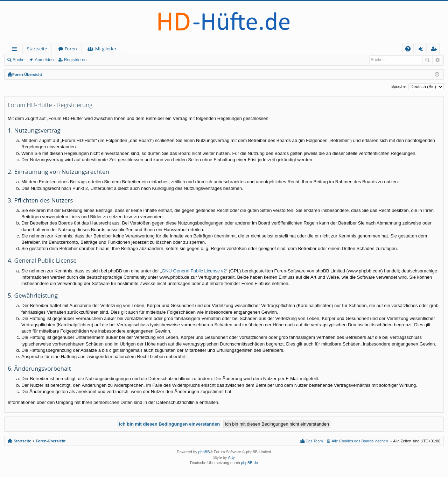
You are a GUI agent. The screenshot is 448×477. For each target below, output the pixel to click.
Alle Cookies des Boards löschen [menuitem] (360, 441)
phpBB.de (250, 463)
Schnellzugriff (16, 50)
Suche (19, 60)
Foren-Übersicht (27, 74)
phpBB (204, 452)
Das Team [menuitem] (314, 441)
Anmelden (44, 60)
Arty (231, 457)
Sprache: (399, 86)
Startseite (37, 49)
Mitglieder (106, 49)
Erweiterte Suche (437, 60)
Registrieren (75, 60)
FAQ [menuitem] (410, 50)
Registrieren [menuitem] (435, 50)
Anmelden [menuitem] (423, 50)
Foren (71, 49)
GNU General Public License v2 (194, 271)
